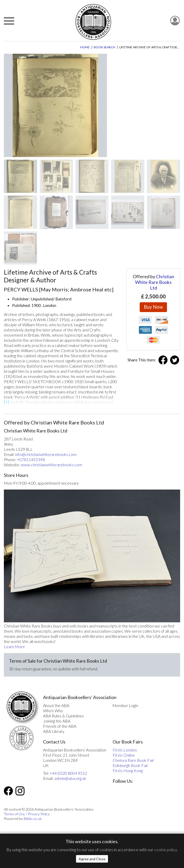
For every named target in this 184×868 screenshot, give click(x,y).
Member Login (125, 705)
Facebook (163, 360)
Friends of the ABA (60, 726)
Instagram (20, 791)
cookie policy (165, 850)
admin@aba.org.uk (70, 778)
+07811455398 (31, 459)
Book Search (104, 47)
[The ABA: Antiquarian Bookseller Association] (93, 22)
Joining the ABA (57, 721)
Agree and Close (92, 859)
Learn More (14, 646)
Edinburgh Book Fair (130, 765)
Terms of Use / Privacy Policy (27, 814)
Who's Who (53, 711)
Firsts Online (124, 755)
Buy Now (153, 307)
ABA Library (54, 731)
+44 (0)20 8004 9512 (68, 773)
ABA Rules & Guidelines (64, 716)
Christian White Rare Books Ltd (155, 282)
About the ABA (56, 705)
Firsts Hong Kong (128, 770)
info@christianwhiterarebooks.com (46, 454)
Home (85, 47)
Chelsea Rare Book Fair (133, 760)
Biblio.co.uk (33, 819)
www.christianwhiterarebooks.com (52, 465)
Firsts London (125, 750)
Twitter (175, 360)
